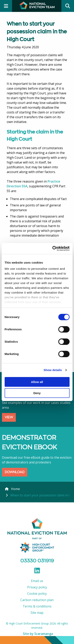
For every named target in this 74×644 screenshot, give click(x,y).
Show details (53, 370)
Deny (37, 393)
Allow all (37, 382)
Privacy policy (37, 587)
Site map (37, 613)
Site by (38, 634)
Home (15, 489)
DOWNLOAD (15, 472)
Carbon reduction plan (37, 600)
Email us (37, 581)
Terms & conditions (37, 606)
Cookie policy (37, 594)
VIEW (9, 417)
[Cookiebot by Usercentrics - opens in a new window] (53, 249)
